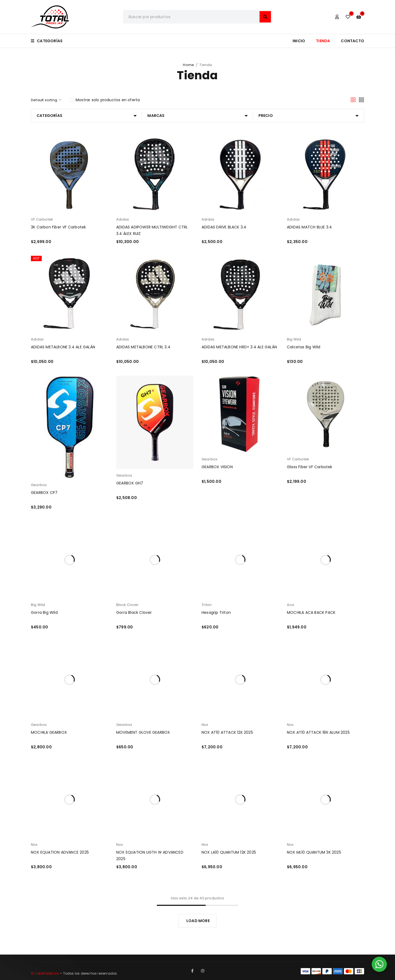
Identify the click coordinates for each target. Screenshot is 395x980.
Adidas (123, 219)
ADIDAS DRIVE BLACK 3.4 (224, 227)
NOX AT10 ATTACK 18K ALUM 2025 (318, 732)
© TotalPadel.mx (45, 973)
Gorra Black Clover (134, 612)
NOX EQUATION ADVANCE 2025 (60, 852)
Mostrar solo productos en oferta (108, 100)
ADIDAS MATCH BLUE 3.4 (309, 227)
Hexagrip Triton (216, 612)
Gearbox (39, 485)
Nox (205, 725)
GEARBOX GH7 (130, 483)
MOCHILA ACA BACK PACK (311, 612)
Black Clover (127, 605)
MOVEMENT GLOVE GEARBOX (143, 732)
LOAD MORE (198, 921)
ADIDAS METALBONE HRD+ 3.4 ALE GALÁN (239, 347)
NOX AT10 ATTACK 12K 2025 (227, 732)
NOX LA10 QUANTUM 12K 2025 (229, 852)
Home (188, 65)
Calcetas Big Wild (304, 347)
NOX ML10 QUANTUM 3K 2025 (314, 852)
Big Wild (294, 339)
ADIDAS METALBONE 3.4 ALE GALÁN (63, 347)
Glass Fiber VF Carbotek (310, 467)
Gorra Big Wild (44, 612)
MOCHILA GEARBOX (49, 732)
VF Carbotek (42, 219)
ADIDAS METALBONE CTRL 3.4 (143, 347)
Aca (291, 605)
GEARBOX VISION (217, 467)
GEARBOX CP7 (44, 493)
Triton (207, 605)
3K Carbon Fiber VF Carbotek (58, 227)
